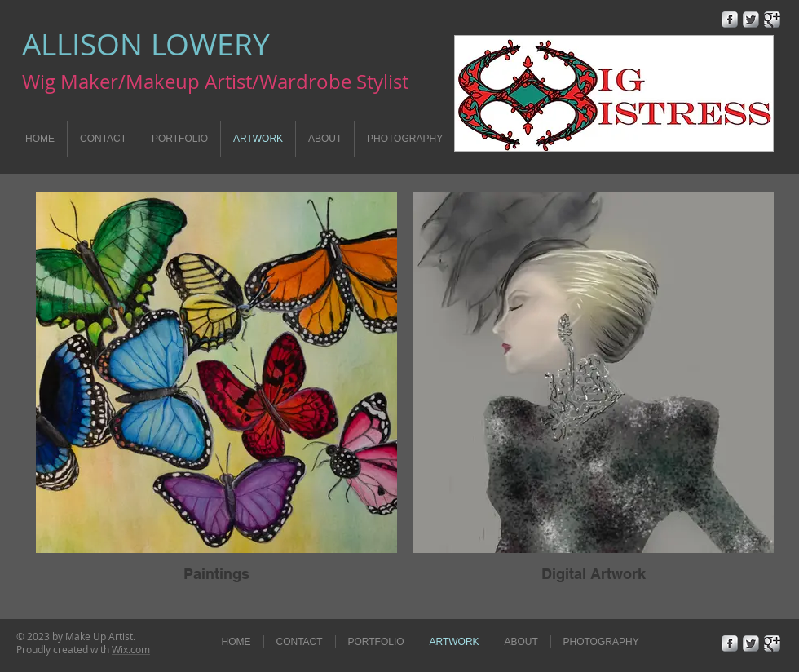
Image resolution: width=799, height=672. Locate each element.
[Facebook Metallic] (730, 20)
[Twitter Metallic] (751, 20)
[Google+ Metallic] (772, 20)
